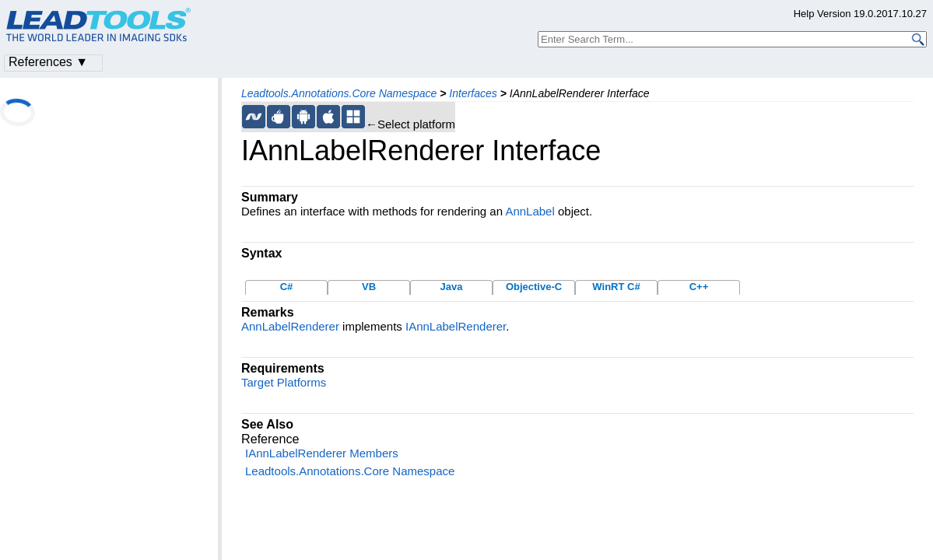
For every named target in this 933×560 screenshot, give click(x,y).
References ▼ (48, 62)
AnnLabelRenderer (290, 326)
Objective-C (534, 287)
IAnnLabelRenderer (456, 326)
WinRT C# (616, 287)
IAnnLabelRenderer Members (322, 453)
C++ (699, 287)
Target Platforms (284, 382)
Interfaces (473, 93)
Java (452, 287)
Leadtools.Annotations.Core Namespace (339, 93)
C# (287, 287)
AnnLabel (530, 211)
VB (369, 287)
